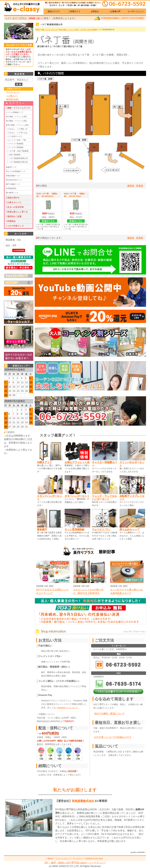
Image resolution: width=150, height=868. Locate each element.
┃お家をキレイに (13, 202)
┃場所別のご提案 (13, 216)
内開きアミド (45, 462)
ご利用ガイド (74, 11)
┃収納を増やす (12, 198)
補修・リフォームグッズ (49, 30)
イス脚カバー (12, 96)
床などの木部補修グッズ (16, 171)
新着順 (140, 186)
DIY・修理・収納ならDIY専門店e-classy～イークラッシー (75, 863)
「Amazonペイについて (67, 708)
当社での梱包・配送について (109, 714)
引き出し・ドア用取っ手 (18, 129)
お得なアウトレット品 (77, 462)
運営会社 (50, 858)
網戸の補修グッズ (13, 184)
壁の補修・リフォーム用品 (16, 121)
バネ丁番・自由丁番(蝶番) (18, 151)
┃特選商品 (10, 221)
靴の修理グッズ (12, 193)
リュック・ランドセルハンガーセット (104, 498)
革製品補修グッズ (13, 176)
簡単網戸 (42, 529)
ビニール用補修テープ (15, 112)
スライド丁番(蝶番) (16, 144)
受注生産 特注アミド (14, 180)
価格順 (131, 186)
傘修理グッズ (11, 167)
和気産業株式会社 (83, 801)
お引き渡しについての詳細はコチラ (113, 737)
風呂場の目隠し (13, 99)
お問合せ (95, 11)
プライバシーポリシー (63, 858)
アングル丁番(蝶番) (16, 147)
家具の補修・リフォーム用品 (17, 125)
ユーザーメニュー (136, 11)
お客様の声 (115, 11)
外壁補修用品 (11, 188)
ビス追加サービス (15, 136)
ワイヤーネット (13, 92)
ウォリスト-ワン (101, 529)
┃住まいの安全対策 (15, 207)
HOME (37, 30)
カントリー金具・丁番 (17, 140)
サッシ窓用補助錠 (75, 529)
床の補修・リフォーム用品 (16, 117)
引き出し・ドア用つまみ (18, 133)
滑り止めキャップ (129, 529)
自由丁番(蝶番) (15, 155)
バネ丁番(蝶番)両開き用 (18, 158)
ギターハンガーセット (77, 496)
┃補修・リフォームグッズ (18, 108)
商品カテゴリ (54, 11)
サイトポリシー (78, 858)
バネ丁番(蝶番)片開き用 (18, 162)
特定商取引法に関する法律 (94, 858)
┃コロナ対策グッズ (15, 226)
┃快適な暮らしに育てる (17, 212)
